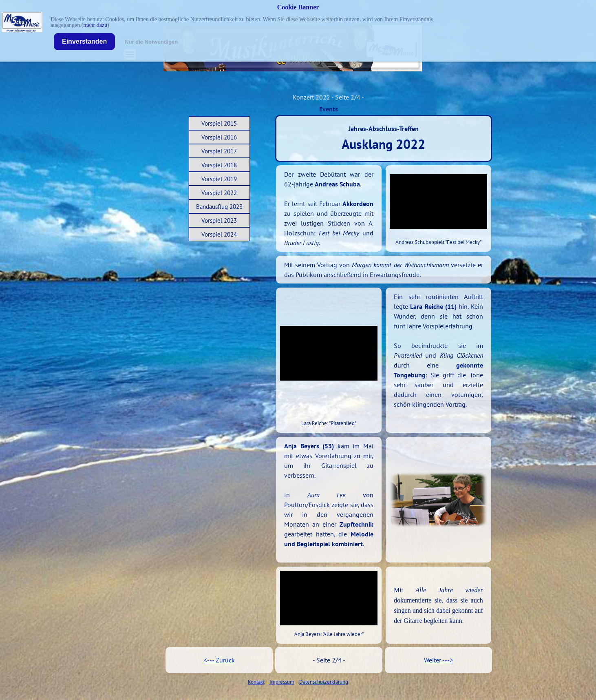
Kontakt (256, 682)
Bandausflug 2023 (219, 207)
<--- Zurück (219, 660)
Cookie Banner (298, 7)
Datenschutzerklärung (324, 682)
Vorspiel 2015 (219, 123)
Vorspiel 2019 (219, 179)
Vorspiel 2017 (219, 151)
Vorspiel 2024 (219, 234)
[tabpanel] (329, 208)
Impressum (282, 682)
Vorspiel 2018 (219, 165)
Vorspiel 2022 (219, 193)
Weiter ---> (438, 660)
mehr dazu (95, 25)
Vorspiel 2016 (219, 137)
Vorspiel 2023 (219, 220)
